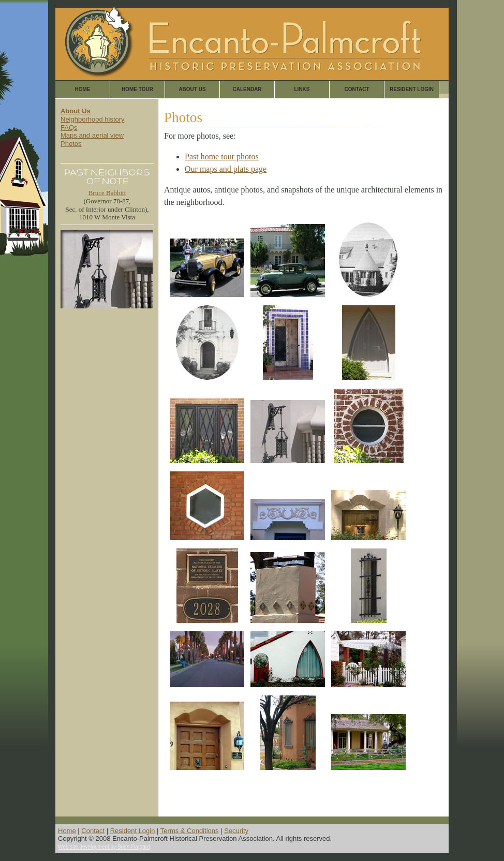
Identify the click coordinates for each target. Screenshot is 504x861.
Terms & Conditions (190, 831)
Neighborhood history (93, 119)
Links (302, 89)
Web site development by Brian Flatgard (104, 847)
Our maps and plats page (226, 169)
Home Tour (137, 89)
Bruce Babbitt (107, 193)
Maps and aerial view (92, 135)
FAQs (69, 128)
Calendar (247, 89)
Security (236, 831)
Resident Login (412, 89)
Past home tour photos (222, 157)
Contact (357, 89)
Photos (71, 144)
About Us (192, 89)
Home (83, 89)
